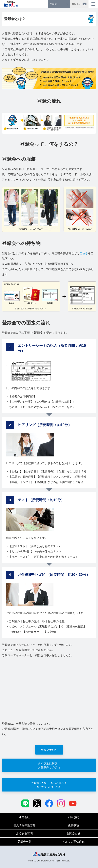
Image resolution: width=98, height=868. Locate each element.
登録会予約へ (49, 750)
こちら (84, 253)
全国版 (53, 4)
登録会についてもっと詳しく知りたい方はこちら (49, 785)
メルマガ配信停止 (73, 842)
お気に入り (79, 4)
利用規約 (73, 817)
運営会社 (24, 817)
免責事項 (73, 825)
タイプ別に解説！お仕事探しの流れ (49, 765)
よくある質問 (24, 833)
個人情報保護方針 (24, 825)
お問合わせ (73, 833)
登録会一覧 (24, 842)
